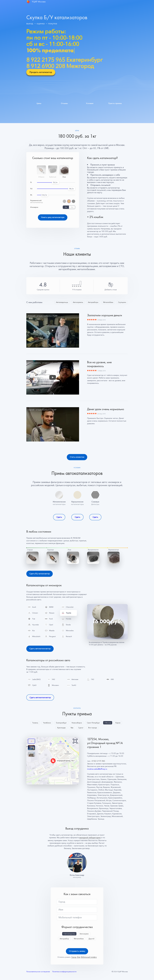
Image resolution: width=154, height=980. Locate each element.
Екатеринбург (61, 723)
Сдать (59, 517)
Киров (118, 723)
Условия (90, 103)
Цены (39, 103)
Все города (93, 728)
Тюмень (35, 723)
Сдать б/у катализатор (40, 574)
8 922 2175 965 (98, 762)
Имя (61, 910)
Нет (72, 207)
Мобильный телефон (70, 918)
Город (62, 902)
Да (66, 207)
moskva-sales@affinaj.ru (97, 769)
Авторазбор (64, 939)
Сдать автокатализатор (40, 649)
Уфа (72, 728)
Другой (91, 939)
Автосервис (84, 934)
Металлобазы (108, 302)
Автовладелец (70, 934)
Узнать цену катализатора (53, 217)
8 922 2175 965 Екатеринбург (65, 60)
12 (54, 182)
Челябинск (47, 723)
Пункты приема (115, 103)
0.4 (43, 195)
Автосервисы (78, 302)
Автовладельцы (62, 302)
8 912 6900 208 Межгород (60, 66)
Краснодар (61, 728)
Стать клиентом (77, 457)
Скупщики (122, 302)
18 (70, 189)
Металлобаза (79, 939)
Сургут (81, 728)
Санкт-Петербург (93, 723)
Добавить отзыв (111, 290)
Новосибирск (77, 723)
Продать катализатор (41, 72)
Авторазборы (93, 302)
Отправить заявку (77, 952)
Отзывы (64, 103)
